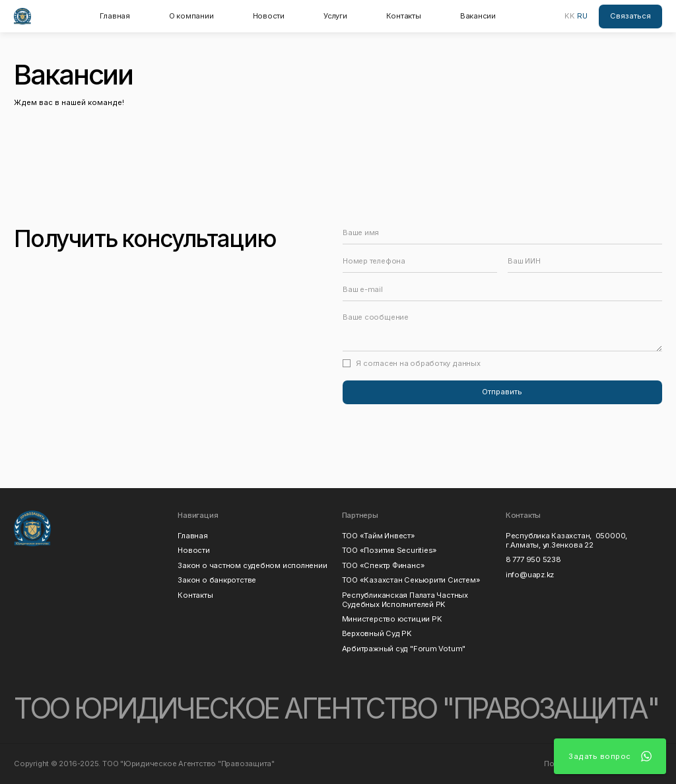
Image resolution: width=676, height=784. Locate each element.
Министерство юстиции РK (392, 619)
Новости (269, 16)
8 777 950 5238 (533, 559)
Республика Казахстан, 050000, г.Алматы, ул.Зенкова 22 (566, 540)
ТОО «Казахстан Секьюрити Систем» (411, 580)
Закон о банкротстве (217, 580)
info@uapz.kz (530, 575)
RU (582, 16)
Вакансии (478, 16)
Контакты (404, 16)
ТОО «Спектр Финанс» (384, 565)
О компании (191, 16)
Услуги (335, 16)
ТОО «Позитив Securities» (390, 550)
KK (570, 16)
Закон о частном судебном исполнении (252, 565)
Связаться (630, 16)
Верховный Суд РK (377, 633)
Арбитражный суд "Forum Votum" (404, 649)
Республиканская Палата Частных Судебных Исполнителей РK (407, 600)
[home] (22, 16)
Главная (115, 16)
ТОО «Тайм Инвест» (379, 536)
